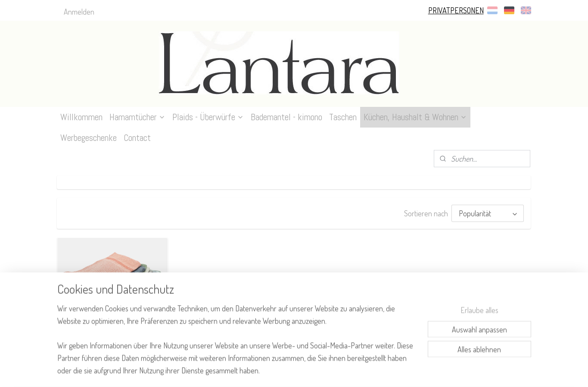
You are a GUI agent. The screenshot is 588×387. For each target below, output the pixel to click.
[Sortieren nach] (488, 213)
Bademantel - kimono (286, 117)
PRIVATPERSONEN (456, 10)
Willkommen (81, 117)
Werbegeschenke (89, 138)
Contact (137, 138)
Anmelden (79, 12)
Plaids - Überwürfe (208, 117)
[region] (237, 345)
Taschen (343, 117)
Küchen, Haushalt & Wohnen (415, 117)
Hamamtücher (137, 117)
